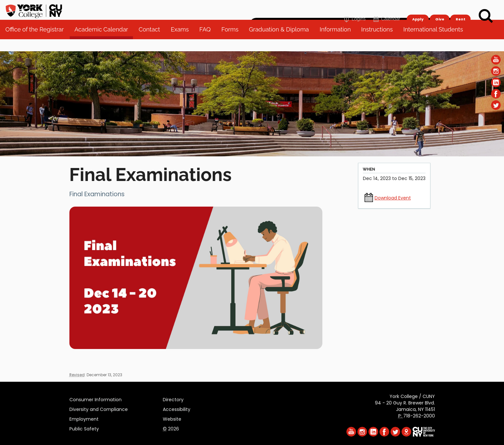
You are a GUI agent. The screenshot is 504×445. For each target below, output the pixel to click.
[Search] (486, 16)
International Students (436, 42)
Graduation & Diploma (282, 42)
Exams (182, 42)
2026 (171, 428)
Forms (232, 42)
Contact (152, 42)
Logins (354, 9)
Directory (173, 399)
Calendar (386, 9)
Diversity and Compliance (99, 408)
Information (338, 42)
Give (439, 8)
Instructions (380, 42)
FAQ (207, 42)
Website (172, 418)
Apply (418, 8)
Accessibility (177, 408)
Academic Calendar (104, 42)
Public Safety (84, 428)
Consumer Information (96, 399)
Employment (84, 418)
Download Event (393, 198)
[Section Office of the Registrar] (252, 155)
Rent (461, 8)
